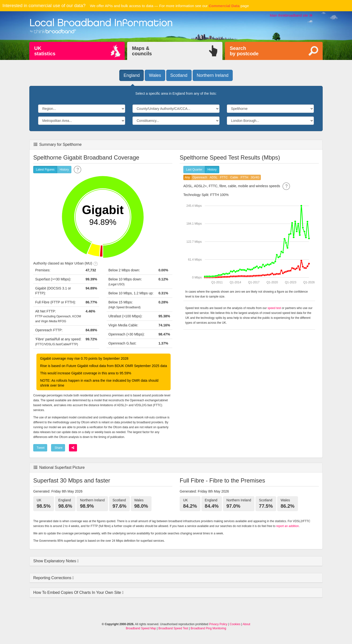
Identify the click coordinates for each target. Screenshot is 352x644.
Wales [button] (155, 75)
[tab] (176, 561)
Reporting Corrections (53, 578)
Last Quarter (194, 170)
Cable (234, 178)
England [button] (132, 75)
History (64, 170)
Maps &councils (142, 51)
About (246, 624)
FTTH (244, 178)
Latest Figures (45, 170)
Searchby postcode (244, 51)
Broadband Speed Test (173, 628)
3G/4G (255, 178)
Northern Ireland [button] (213, 75)
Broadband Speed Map (141, 628)
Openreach (200, 178)
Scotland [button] (179, 75)
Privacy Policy (218, 624)
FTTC (224, 178)
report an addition (288, 526)
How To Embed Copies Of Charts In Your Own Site (78, 592)
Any (187, 178)
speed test (274, 308)
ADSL (214, 178)
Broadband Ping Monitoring (208, 628)
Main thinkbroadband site (291, 15)
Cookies (235, 624)
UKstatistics (45, 51)
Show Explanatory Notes (55, 561)
